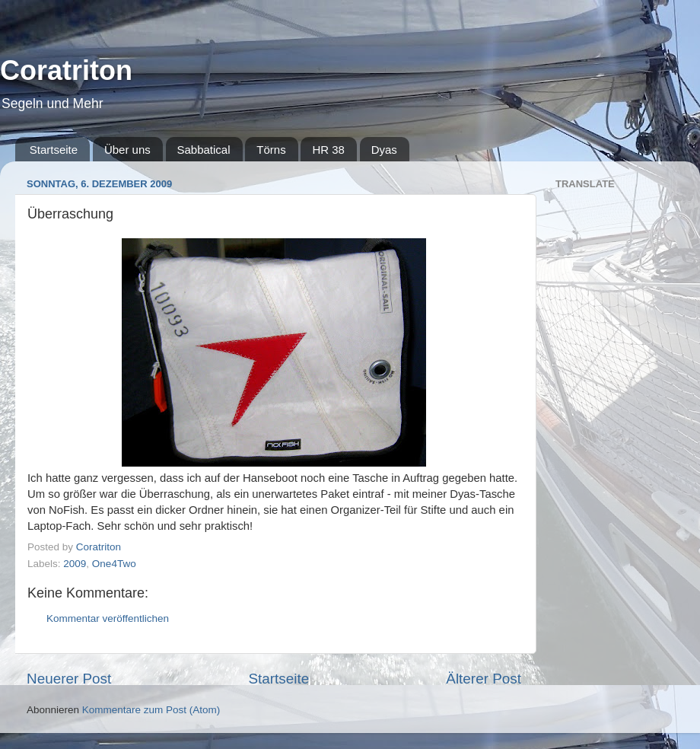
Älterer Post (484, 679)
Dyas (384, 150)
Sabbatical (204, 150)
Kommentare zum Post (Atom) (151, 710)
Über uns (127, 150)
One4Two (114, 564)
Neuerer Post (69, 679)
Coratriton (66, 70)
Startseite (54, 150)
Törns (271, 150)
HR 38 (328, 150)
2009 (75, 564)
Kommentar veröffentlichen (108, 618)
